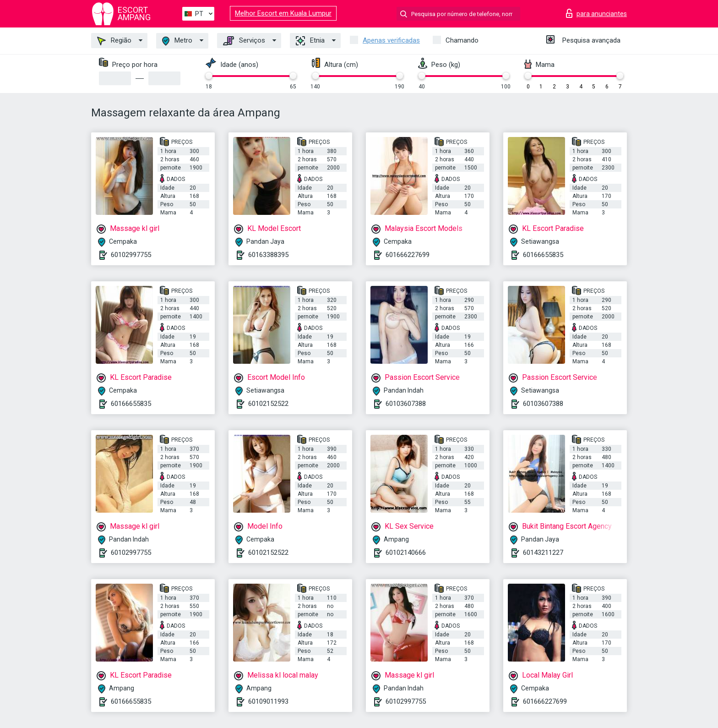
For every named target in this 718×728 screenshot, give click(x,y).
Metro (177, 41)
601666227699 (408, 255)
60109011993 (268, 701)
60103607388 (406, 404)
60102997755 (131, 255)
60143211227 (543, 553)
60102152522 (268, 404)
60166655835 (543, 255)
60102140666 (406, 553)
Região (114, 41)
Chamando (462, 40)
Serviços (244, 41)
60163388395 (268, 255)
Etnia (310, 41)
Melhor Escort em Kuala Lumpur (283, 13)
